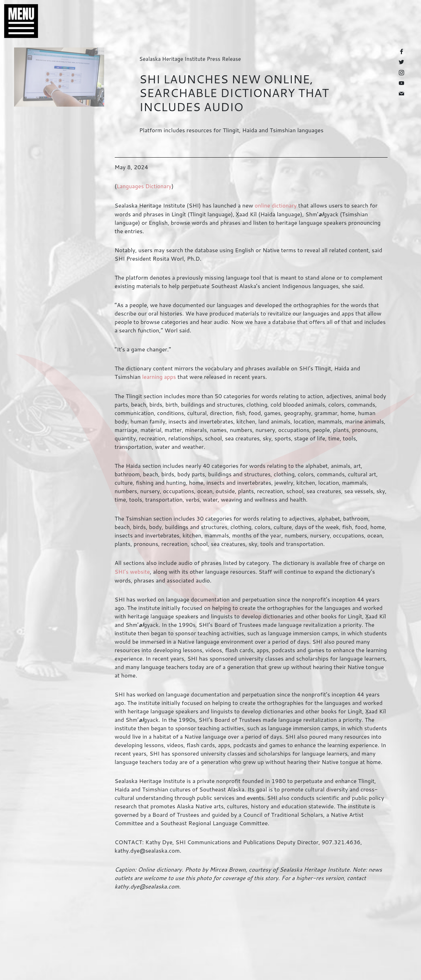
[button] (18, 21)
